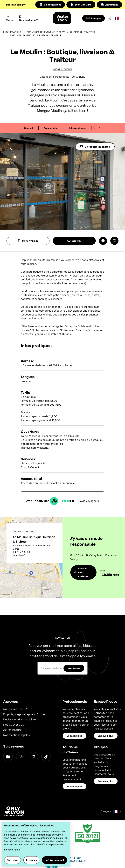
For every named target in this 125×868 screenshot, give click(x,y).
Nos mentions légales (16, 735)
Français (111, 811)
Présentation (51, 128)
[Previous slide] (94, 128)
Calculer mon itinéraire (81, 572)
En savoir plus (74, 736)
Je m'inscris (74, 668)
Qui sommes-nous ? (15, 709)
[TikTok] (46, 757)
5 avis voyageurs (88, 501)
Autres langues (12, 730)
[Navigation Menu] (10, 18)
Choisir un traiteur (83, 32)
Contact (29, 128)
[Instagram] (21, 757)
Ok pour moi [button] (55, 860)
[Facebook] (8, 757)
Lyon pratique (12, 32)
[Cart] (111, 18)
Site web (74, 241)
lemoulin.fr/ (19, 555)
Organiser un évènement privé (46, 32)
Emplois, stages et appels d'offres (24, 714)
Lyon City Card (81, 5)
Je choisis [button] (31, 860)
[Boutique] (94, 18)
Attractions (109, 5)
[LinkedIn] (33, 757)
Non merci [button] (13, 860)
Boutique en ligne (16, 5)
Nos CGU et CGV (14, 725)
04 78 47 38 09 (28, 241)
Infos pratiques (78, 128)
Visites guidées (50, 5)
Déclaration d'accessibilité (19, 719)
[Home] (63, 18)
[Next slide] (99, 128)
